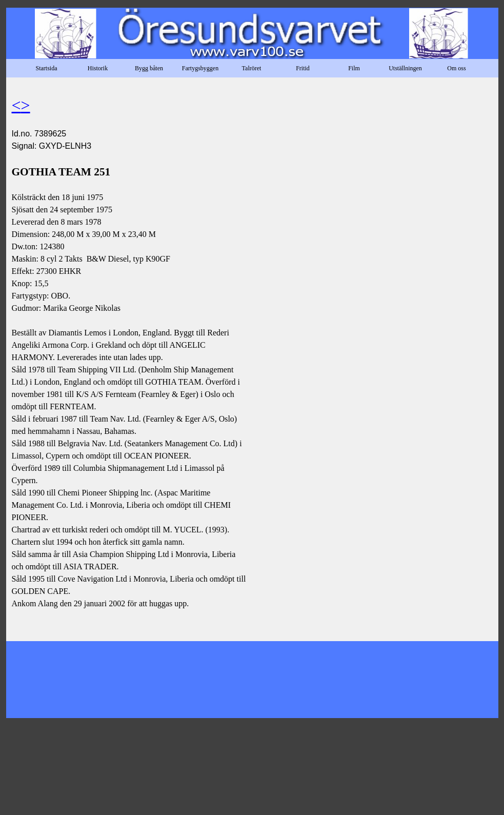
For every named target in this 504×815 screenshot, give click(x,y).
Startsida (47, 68)
